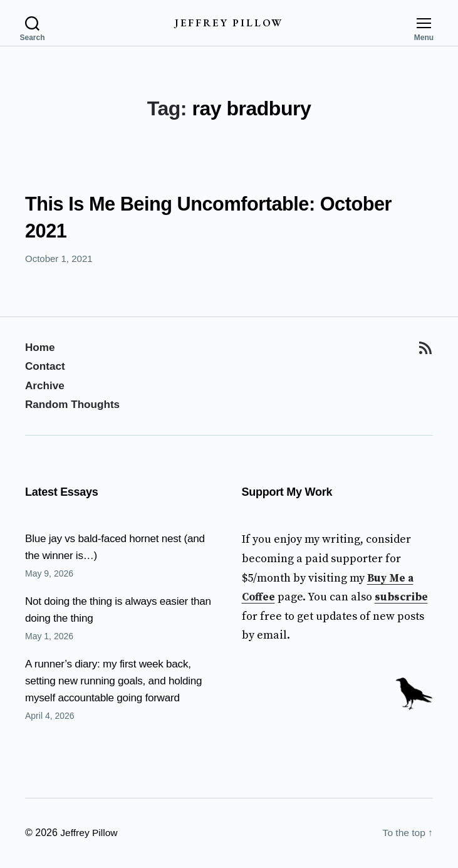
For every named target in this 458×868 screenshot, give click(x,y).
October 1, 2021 (59, 259)
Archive (46, 385)
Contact (46, 367)
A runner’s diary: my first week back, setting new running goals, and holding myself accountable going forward (118, 681)
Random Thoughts (75, 405)
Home (41, 347)
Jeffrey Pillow (229, 23)
